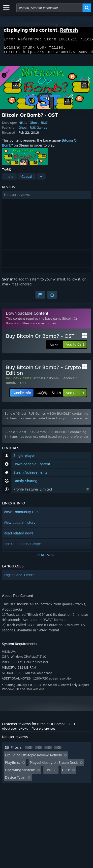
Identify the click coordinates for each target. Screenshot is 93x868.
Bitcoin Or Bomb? (46, 381)
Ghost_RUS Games (33, 130)
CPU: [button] (48, 773)
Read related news (19, 536)
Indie (9, 179)
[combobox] (49, 8)
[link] (49, 396)
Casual (27, 179)
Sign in (8, 282)
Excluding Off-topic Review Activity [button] (33, 758)
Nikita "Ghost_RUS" (33, 125)
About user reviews (15, 731)
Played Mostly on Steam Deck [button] (54, 765)
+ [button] (41, 179)
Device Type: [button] (15, 780)
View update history (20, 525)
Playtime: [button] (13, 765)
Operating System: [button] (20, 773)
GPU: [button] (66, 773)
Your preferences (44, 731)
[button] (47, 198)
